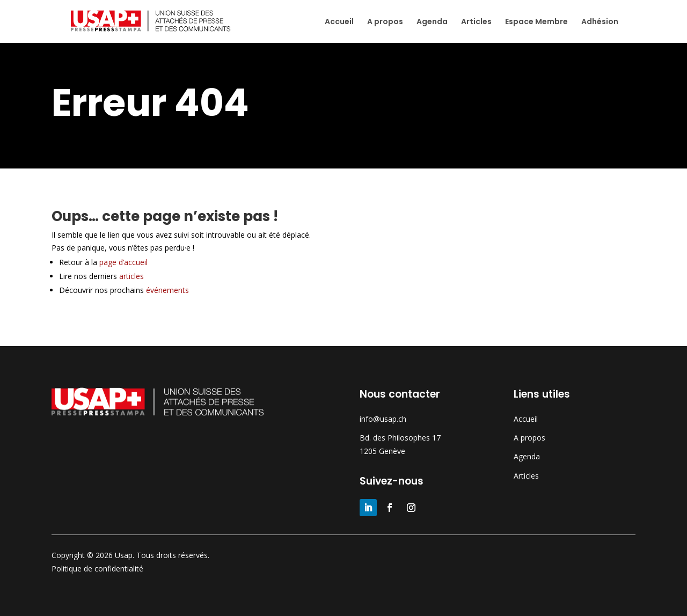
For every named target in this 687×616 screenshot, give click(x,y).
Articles (476, 22)
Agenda (432, 22)
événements (167, 290)
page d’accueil (129, 262)
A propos (385, 22)
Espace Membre (536, 22)
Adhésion (600, 22)
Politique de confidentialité (97, 569)
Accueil (339, 22)
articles (131, 276)
